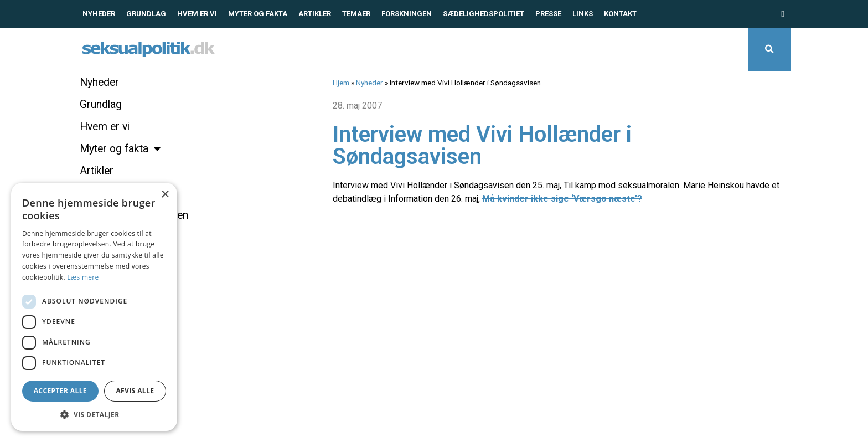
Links (583, 14)
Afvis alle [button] (135, 391)
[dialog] (94, 307)
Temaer (356, 14)
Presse (548, 14)
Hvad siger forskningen (134, 215)
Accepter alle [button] (60, 391)
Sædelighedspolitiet (484, 14)
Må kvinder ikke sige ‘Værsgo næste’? (562, 199)
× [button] (165, 195)
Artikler (315, 14)
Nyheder (99, 14)
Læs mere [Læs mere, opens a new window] (83, 277)
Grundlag (146, 14)
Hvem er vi (197, 14)
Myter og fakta (258, 14)
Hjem (341, 83)
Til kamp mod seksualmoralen (621, 185)
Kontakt (620, 14)
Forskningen (407, 14)
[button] (769, 49)
